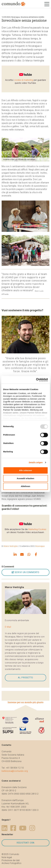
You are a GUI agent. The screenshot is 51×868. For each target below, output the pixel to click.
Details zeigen (36, 462)
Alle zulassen (26, 470)
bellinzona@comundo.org (15, 771)
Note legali (7, 857)
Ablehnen (25, 486)
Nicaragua (40, 546)
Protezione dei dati (11, 860)
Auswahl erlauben (25, 478)
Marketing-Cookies (37, 529)
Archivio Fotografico (11, 863)
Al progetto (26, 678)
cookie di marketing (24, 80)
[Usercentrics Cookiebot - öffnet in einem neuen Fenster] (36, 380)
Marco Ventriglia (11, 546)
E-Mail (8, 627)
